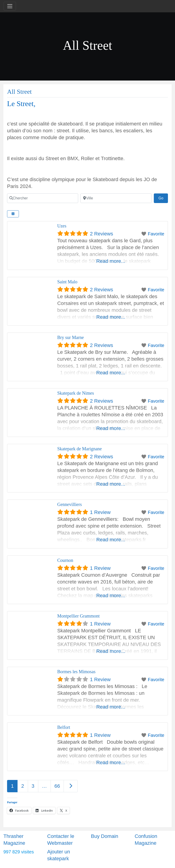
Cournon (65, 560)
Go (163, 198)
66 (57, 786)
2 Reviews (102, 234)
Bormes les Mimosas (76, 672)
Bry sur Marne (71, 337)
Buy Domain (105, 836)
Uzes (62, 226)
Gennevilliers (69, 504)
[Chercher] (43, 198)
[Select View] (13, 214)
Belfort (64, 727)
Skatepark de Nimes (76, 393)
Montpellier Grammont (78, 616)
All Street (19, 92)
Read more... (111, 261)
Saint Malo (67, 282)
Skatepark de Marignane (79, 449)
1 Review (100, 512)
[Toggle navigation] (10, 6)
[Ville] (116, 198)
